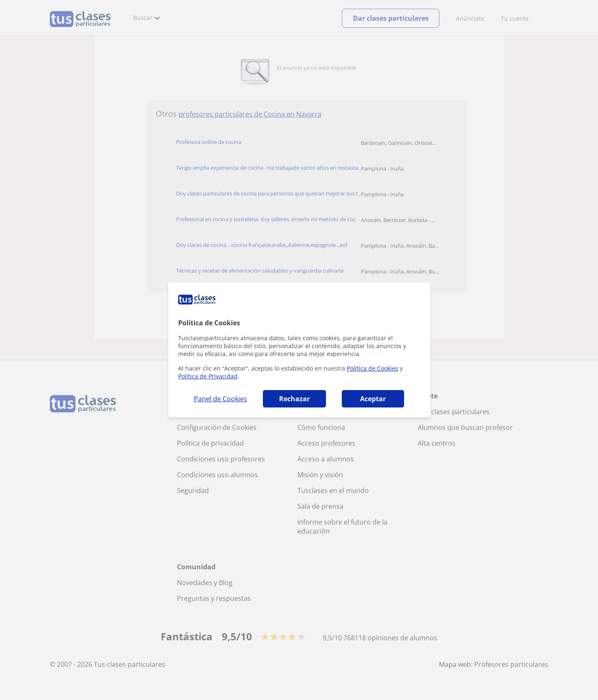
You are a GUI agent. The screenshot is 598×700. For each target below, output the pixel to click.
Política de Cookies (373, 368)
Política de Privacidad (208, 376)
